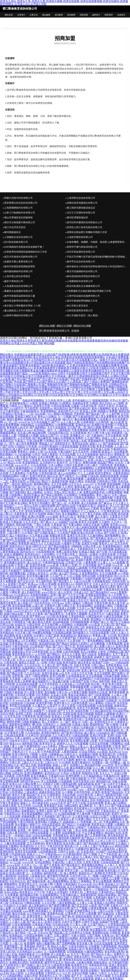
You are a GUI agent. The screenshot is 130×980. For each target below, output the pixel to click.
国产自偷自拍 (106, 914)
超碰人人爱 (51, 970)
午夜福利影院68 (108, 660)
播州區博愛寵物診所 (77, 218)
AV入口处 (15, 862)
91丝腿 (69, 911)
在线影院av (46, 409)
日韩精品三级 (115, 652)
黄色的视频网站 (34, 889)
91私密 (4, 784)
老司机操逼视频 (21, 606)
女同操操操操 (75, 952)
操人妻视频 (122, 487)
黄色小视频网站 (101, 409)
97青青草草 (29, 717)
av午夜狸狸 (33, 541)
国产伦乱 (50, 879)
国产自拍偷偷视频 (43, 768)
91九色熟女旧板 (39, 536)
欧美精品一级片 (43, 430)
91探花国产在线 (79, 681)
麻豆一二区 (34, 708)
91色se (99, 533)
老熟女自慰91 (82, 957)
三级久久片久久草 (32, 762)
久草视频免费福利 (106, 468)
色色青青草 (108, 487)
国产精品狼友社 (71, 865)
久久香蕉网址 (17, 473)
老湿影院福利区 (16, 576)
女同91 (118, 916)
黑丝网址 (96, 619)
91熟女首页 (63, 727)
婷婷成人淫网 (38, 449)
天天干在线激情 (57, 427)
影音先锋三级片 (73, 843)
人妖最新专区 (38, 876)
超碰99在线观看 (109, 476)
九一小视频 (64, 417)
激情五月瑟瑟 (27, 662)
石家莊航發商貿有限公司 (80, 311)
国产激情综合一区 (15, 916)
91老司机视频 (71, 652)
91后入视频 (74, 576)
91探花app (83, 508)
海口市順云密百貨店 (77, 306)
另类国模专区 (61, 835)
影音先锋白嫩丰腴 (38, 576)
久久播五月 (39, 706)
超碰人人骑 (112, 571)
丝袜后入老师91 (79, 644)
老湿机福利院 (85, 646)
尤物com (63, 746)
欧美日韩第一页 (118, 684)
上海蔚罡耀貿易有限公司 (80, 237)
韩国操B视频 (41, 868)
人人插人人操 (17, 922)
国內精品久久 (58, 568)
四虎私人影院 (24, 714)
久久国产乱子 (58, 576)
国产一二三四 (94, 927)
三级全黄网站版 (66, 903)
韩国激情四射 (100, 400)
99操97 (72, 879)
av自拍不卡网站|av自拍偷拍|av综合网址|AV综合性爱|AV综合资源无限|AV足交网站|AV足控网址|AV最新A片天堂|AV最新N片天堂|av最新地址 (65, 395)
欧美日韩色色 (20, 754)
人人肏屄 (78, 689)
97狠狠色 (9, 525)
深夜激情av (48, 608)
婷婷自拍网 (121, 846)
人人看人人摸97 (48, 771)
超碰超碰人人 (71, 822)
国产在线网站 (59, 500)
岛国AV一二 (37, 841)
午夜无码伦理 (55, 846)
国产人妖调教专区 (63, 827)
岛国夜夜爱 (36, 962)
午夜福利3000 (56, 776)
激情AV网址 (98, 738)
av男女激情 (30, 771)
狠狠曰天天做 (40, 830)
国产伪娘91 (28, 965)
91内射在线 (83, 684)
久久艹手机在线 (107, 854)
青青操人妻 (99, 635)
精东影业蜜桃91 (90, 970)
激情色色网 (13, 722)
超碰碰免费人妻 (31, 816)
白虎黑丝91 (90, 960)
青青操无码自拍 (72, 960)
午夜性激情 (72, 698)
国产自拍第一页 (115, 657)
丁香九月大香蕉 (34, 614)
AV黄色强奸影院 (107, 689)
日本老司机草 (89, 406)
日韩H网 (51, 968)
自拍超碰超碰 (61, 622)
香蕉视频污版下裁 (61, 830)
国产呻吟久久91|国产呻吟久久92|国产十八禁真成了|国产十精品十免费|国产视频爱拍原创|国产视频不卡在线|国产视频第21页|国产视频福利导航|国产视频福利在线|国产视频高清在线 (64, 383)
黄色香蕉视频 (117, 692)
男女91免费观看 (102, 881)
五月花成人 (27, 560)
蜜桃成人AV (46, 444)
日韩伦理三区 (44, 730)
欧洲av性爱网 (36, 517)
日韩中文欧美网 (74, 465)
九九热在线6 (32, 733)
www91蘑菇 (33, 660)
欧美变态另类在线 (110, 938)
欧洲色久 (86, 490)
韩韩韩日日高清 (19, 617)
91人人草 (34, 752)
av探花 (93, 906)
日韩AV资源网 (48, 584)
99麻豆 (93, 973)
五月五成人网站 (66, 757)
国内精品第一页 (111, 860)
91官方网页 (34, 957)
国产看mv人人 (49, 522)
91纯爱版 (94, 946)
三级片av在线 (105, 911)
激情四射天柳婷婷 (69, 838)
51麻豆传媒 (112, 614)
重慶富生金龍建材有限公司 (18, 291)
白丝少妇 (15, 590)
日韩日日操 (7, 625)
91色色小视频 (102, 976)
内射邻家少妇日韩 (89, 879)
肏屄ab (4, 687)
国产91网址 (66, 957)
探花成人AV (112, 884)
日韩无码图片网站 (79, 738)
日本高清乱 (88, 852)
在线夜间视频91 (40, 595)
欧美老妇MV (32, 554)
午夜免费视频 (80, 430)
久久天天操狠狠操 (87, 454)
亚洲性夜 (98, 571)
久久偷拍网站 (95, 536)
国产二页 (12, 657)
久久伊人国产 (47, 638)
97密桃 (95, 508)
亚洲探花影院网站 (96, 595)
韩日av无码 (31, 506)
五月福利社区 (111, 927)
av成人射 (37, 606)
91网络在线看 (32, 903)
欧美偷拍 (78, 900)
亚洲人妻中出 (89, 671)
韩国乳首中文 (84, 584)
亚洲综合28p (83, 425)
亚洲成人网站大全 (26, 417)
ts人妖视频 (119, 563)
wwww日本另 (58, 803)
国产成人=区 (59, 503)
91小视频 (67, 792)
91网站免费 (50, 760)
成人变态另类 (28, 490)
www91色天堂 (116, 868)
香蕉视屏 (87, 657)
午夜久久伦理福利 (57, 892)
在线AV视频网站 (14, 554)
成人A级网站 (35, 492)
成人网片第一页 (47, 587)
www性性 (108, 765)
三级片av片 (51, 762)
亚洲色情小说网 (9, 490)
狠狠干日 (77, 471)
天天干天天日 (101, 819)
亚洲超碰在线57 (19, 403)
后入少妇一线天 (50, 787)
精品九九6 (36, 544)
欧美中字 (62, 463)
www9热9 (74, 557)
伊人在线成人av (60, 954)
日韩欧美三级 (20, 919)
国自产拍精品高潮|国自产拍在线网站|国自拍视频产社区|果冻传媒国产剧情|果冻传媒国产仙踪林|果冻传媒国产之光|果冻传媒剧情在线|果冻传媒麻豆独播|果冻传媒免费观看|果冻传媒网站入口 (65, 365)
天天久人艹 (106, 773)
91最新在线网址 (120, 816)
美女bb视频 (48, 460)
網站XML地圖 (47, 326)
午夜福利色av (107, 892)
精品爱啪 (9, 635)
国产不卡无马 (110, 941)
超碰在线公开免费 (11, 638)
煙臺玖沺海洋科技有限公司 (18, 198)
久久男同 (68, 487)
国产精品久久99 (91, 838)
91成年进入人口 (34, 649)
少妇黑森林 (40, 714)
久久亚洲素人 (38, 919)
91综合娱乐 (103, 733)
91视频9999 (82, 849)
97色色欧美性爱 (50, 752)
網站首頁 (9, 15)
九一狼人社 (16, 943)
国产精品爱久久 (63, 581)
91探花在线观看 (30, 600)
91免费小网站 (83, 819)
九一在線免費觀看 (55, 952)
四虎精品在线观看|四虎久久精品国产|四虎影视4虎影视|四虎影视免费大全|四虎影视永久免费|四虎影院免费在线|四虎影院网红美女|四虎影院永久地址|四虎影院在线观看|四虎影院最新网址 (65, 356)
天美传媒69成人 (69, 895)
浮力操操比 (100, 787)
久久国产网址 (93, 438)
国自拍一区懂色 (89, 554)
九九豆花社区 (32, 665)
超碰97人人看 (88, 698)
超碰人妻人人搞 (13, 746)
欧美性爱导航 (44, 703)
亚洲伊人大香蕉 (80, 619)
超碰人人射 (36, 452)
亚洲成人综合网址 (105, 903)
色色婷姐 (97, 957)
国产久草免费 (113, 760)
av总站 (96, 487)
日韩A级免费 (35, 441)
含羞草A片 (117, 906)
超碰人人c (95, 444)
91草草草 (75, 773)
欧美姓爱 (64, 619)
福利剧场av (94, 887)
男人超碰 (9, 430)
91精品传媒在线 (12, 587)
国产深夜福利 (17, 492)
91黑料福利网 (68, 784)
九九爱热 (104, 522)
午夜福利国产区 (21, 487)
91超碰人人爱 (8, 436)
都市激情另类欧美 (58, 876)
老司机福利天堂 (39, 568)
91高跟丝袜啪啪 (34, 935)
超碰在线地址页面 (50, 792)
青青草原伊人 (66, 849)
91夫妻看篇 (12, 895)
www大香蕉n (49, 746)
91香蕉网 (41, 857)
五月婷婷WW (48, 463)
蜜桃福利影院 (44, 598)
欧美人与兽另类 (9, 819)
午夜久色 (62, 692)
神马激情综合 (59, 557)
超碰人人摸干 (61, 765)
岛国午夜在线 (39, 471)
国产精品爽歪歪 (42, 438)
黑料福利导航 (24, 525)
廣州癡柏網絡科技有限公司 (18, 271)
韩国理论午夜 (90, 773)
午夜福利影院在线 (53, 563)
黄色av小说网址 (47, 417)
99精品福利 (71, 806)
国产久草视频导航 (95, 835)
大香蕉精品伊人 (86, 549)
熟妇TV (46, 481)
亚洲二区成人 (96, 460)
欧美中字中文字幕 (118, 749)
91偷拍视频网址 (34, 789)
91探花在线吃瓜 (78, 946)
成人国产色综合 (68, 573)
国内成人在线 (79, 441)
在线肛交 (20, 625)
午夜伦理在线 (20, 646)
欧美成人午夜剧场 (11, 522)
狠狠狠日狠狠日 (70, 511)
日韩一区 (88, 722)
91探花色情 (34, 625)
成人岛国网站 (108, 708)
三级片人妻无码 (9, 779)
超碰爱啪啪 (44, 765)
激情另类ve (11, 711)
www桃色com (61, 598)
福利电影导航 (30, 744)
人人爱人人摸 (85, 903)
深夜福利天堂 (35, 798)
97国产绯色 (121, 911)
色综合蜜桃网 (8, 689)
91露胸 (105, 525)
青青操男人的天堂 (17, 427)
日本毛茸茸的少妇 (84, 781)
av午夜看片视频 (78, 692)
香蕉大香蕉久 (52, 930)
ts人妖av (38, 952)
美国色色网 (82, 711)
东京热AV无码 (49, 498)
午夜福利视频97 (71, 541)
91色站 (65, 773)
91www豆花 (85, 884)
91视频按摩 (80, 625)
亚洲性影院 (7, 852)
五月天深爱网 (102, 673)
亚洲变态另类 (42, 406)
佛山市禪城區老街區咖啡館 (18, 218)
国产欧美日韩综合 (72, 733)
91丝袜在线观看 (110, 862)
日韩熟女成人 (68, 549)
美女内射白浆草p (115, 952)
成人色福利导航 (31, 592)
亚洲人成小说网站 (115, 803)
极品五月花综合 (51, 541)
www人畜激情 (119, 592)
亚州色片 (61, 641)
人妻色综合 (91, 892)
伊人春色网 (83, 814)
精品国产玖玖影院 (117, 949)
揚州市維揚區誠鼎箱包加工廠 (20, 296)
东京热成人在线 (100, 449)
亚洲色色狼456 (105, 789)
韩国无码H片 (17, 546)
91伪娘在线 (87, 727)
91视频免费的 (23, 549)
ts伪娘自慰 (40, 698)
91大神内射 (102, 422)
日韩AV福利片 (55, 679)
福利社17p (50, 814)
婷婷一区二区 (23, 768)
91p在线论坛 (21, 595)
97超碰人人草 (120, 568)
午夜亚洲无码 (111, 590)
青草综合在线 (80, 444)
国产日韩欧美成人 (45, 533)
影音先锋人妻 (85, 943)
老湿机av (43, 687)
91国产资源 (52, 635)
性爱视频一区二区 (91, 822)
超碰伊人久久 (65, 744)
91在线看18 (104, 419)
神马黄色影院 (15, 665)
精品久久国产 (59, 946)
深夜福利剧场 (86, 784)
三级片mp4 (28, 679)
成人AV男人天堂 (14, 511)
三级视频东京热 (94, 479)
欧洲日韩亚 (44, 717)
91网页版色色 (94, 617)
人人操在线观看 (59, 687)
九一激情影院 (62, 430)
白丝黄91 (39, 635)
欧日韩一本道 (99, 684)
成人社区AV (34, 563)
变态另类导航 (80, 968)
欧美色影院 (70, 662)
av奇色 (102, 652)
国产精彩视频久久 (11, 849)
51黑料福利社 (77, 860)
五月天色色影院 (48, 684)
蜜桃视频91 (117, 819)
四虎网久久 (77, 765)
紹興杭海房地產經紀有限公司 (82, 203)
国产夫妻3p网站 (72, 525)
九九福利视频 (105, 549)
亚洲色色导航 (87, 446)
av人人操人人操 (70, 422)
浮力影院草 (31, 409)
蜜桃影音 (120, 454)
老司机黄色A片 (83, 808)
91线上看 (27, 698)
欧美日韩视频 (85, 714)
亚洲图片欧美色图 (102, 425)
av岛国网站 (66, 625)
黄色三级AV (103, 495)
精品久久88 (14, 463)
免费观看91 (104, 654)
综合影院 (23, 876)
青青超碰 (29, 946)
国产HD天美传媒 (81, 941)
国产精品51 (69, 825)
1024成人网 (46, 884)
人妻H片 (99, 795)
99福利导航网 (93, 579)
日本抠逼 (12, 868)
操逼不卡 (113, 898)
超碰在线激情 (84, 916)
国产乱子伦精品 (120, 622)
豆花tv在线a (11, 892)
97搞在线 (93, 476)
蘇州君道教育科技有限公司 (18, 301)
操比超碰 (29, 630)
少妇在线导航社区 (58, 433)
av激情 (33, 403)
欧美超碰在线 (23, 538)
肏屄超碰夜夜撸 (50, 660)
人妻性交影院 (17, 481)
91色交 (36, 454)
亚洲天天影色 (52, 922)
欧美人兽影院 (120, 409)
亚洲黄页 (15, 668)
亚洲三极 (56, 595)
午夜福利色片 (8, 879)
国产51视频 (90, 854)
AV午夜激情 (19, 908)
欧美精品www (12, 479)
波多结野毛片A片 (68, 411)
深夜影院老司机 (98, 965)
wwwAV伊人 (22, 465)
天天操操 (15, 679)
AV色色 (112, 808)
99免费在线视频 (42, 633)
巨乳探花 (94, 717)
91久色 (77, 587)
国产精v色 (68, 916)
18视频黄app (56, 754)
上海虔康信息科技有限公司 (18, 286)
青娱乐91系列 (107, 587)
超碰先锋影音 (27, 954)
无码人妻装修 (52, 419)
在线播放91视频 (88, 754)
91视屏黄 (62, 889)
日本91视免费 (46, 457)
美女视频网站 (70, 514)
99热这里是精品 (51, 825)
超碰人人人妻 (54, 960)
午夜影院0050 (12, 814)
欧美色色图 (110, 530)
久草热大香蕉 (91, 862)
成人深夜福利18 (38, 906)
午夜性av (101, 457)
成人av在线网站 (67, 473)
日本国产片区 (73, 563)
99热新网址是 (32, 938)
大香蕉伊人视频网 (76, 614)
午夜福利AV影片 (86, 506)
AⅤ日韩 (51, 617)
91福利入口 (7, 460)
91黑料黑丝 (54, 795)
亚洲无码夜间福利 (38, 908)
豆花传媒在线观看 (27, 684)
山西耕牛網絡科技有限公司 (18, 315)
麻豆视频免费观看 (85, 419)
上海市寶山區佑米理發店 (17, 276)
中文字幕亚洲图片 (93, 833)
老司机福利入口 (82, 400)
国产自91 (58, 646)
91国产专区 (21, 460)
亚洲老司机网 (60, 481)
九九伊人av (83, 608)
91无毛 (119, 463)
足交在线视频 (94, 676)
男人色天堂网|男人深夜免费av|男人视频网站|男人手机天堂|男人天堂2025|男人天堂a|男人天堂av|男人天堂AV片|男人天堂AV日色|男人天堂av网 (64, 391)
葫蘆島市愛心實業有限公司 (18, 262)
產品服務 (46, 15)
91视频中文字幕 (71, 544)
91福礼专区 (78, 730)
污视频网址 (116, 744)
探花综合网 (96, 611)
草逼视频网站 (48, 411)
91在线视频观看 (59, 579)
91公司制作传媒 (36, 914)
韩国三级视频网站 (83, 468)
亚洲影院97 (86, 679)
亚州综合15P (52, 773)
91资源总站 (16, 903)
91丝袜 (43, 754)
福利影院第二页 (53, 873)
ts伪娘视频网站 (120, 598)
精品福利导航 (93, 765)
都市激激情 (77, 835)
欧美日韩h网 (57, 676)
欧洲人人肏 (75, 492)
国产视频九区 (15, 800)
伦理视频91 (57, 868)
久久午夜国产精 (66, 638)
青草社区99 (114, 827)
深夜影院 (28, 571)
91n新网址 (65, 403)
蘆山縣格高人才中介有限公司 (20, 311)
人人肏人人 (93, 860)
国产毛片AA (49, 708)
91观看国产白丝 (28, 519)
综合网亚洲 (121, 452)
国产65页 (70, 646)
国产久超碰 (104, 565)
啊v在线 (37, 725)
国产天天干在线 (76, 803)
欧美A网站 (21, 503)
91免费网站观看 (65, 425)
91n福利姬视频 (67, 814)
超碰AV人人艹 (35, 854)
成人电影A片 (25, 603)
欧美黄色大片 (79, 965)
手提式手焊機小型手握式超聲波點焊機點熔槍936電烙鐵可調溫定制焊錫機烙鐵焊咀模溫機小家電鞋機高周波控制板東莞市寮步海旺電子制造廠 (97, 257)
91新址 (75, 727)
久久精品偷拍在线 (101, 711)
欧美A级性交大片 (37, 546)
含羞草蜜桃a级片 (112, 546)
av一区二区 (11, 422)
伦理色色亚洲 (107, 554)
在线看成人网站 (103, 606)
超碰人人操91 (114, 627)
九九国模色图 (104, 498)
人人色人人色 (103, 841)
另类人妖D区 (8, 952)
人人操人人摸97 (89, 846)
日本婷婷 (85, 668)
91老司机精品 (102, 679)
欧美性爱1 (68, 930)
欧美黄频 (62, 617)
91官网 (72, 841)
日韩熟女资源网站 (84, 498)
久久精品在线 (52, 544)
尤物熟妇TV (79, 460)
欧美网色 (78, 438)
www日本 (28, 862)
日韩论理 (110, 703)
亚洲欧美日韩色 (19, 962)
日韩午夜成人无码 (84, 800)
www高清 (94, 625)
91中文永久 (75, 484)
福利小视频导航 (46, 943)
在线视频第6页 (67, 708)
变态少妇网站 (89, 652)
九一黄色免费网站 (93, 641)
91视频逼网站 (87, 495)
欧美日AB (15, 784)
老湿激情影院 (30, 463)
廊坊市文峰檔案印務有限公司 (20, 222)
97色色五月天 (48, 779)
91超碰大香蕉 (8, 806)
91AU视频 (56, 652)
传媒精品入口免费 (91, 590)
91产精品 (102, 757)
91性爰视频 (81, 744)
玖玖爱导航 (81, 798)
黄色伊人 (44, 719)
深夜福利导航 (121, 557)
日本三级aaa (119, 495)
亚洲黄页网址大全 (85, 911)
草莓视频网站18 (62, 689)
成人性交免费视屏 (27, 444)
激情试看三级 (82, 487)
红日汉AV (82, 611)
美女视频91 (21, 825)
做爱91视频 (19, 957)
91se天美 (117, 565)
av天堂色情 (24, 438)
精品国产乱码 (113, 833)
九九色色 (51, 400)
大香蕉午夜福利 (97, 749)
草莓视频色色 (96, 441)
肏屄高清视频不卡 (59, 471)
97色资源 (31, 446)
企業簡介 (21, 15)
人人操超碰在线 (42, 927)
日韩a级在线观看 (14, 735)
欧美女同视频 (105, 446)
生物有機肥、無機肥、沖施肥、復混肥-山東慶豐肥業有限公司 (97, 242)
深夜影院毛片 (63, 444)
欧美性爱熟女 (103, 473)
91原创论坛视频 (28, 838)
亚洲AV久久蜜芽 (103, 916)
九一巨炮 (42, 662)
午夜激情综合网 (60, 908)
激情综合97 (43, 500)
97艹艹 (20, 968)
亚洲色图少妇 (8, 579)
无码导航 (5, 914)
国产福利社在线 (66, 506)
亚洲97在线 (114, 735)
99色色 (122, 519)
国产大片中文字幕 (73, 595)
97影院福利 (70, 884)
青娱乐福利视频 (93, 530)
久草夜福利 (100, 898)
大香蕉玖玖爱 (61, 571)
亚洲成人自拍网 (66, 608)
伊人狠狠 (64, 976)
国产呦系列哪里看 (59, 906)
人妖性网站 (48, 554)
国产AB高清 (89, 654)
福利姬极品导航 (29, 895)
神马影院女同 (20, 898)
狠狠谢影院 (107, 843)
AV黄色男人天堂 (74, 914)
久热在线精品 (50, 957)
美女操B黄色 (115, 787)
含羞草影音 (21, 514)
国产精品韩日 (91, 843)
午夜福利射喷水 (30, 411)
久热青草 (35, 460)
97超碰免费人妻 (116, 738)
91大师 (8, 468)
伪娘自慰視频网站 (33, 400)
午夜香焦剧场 (111, 730)
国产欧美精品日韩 (56, 841)
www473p (24, 422)
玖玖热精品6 (24, 952)
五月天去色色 (81, 452)
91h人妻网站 (96, 703)
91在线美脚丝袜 (45, 552)
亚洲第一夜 (24, 830)
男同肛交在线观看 (20, 706)
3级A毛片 (68, 419)
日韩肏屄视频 (112, 676)
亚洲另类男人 (35, 916)
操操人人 (26, 803)
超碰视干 (99, 657)
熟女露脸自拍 (98, 930)
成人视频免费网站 (58, 881)
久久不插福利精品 (91, 776)
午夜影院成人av (86, 638)
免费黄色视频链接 (110, 527)
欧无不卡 (9, 700)
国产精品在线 (15, 789)
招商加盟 (84, 15)
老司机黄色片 (26, 879)
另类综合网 (73, 671)
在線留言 (121, 15)
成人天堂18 (43, 965)
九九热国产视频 (67, 533)
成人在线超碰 (89, 503)
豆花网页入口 (8, 527)
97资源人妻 (21, 565)
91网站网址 (99, 668)
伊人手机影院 (40, 538)
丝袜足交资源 (91, 525)
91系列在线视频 (60, 406)
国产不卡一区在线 (82, 976)
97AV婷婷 (65, 762)
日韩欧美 (115, 933)
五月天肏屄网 (50, 625)
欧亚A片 (113, 538)
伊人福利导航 (44, 581)
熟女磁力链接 (61, 681)
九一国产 (65, 722)
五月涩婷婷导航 (97, 868)
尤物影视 (95, 452)
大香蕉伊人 (121, 722)
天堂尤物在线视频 (109, 741)
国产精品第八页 (95, 414)
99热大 (88, 900)
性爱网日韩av (79, 717)
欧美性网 (99, 900)
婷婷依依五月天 (95, 627)
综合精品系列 (28, 819)
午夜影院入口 (53, 973)
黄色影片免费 (85, 517)
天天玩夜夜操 (113, 436)
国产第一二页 (42, 860)
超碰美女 (103, 506)
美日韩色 (123, 635)
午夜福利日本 (111, 776)
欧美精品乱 (16, 935)
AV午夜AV (75, 463)
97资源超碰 (112, 460)
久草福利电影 (77, 617)
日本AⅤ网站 (56, 465)
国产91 (55, 422)
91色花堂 (103, 960)
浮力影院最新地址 (87, 660)
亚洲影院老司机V (73, 719)
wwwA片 (88, 484)
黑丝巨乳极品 (32, 495)
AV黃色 (96, 792)
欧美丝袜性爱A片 (77, 630)
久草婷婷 (51, 711)
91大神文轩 (32, 735)
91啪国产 (81, 827)
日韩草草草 (21, 719)
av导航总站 (33, 481)
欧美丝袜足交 (118, 771)
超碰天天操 (21, 930)
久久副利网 (29, 587)
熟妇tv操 (70, 962)
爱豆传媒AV (58, 630)
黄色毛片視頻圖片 (40, 503)
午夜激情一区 (39, 700)
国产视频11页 (64, 665)
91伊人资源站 (112, 611)
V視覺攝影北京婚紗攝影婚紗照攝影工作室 (89, 291)
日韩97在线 (55, 662)
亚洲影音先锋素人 (109, 698)
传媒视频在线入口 (58, 449)
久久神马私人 (67, 684)
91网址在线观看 (39, 833)
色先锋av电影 (48, 849)
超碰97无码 (54, 514)
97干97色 (39, 892)
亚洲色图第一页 (13, 946)
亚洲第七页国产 (17, 584)
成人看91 (90, 733)
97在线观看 (11, 808)
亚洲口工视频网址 (81, 881)
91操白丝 (17, 630)
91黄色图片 (54, 857)
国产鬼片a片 (64, 816)
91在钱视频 (65, 781)
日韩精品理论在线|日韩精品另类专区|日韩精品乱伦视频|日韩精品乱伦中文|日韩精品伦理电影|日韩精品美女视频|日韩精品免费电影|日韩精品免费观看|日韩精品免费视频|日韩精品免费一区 (64, 387)
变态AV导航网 (37, 514)
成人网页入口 (97, 519)
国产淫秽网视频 (66, 943)
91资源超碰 (122, 779)
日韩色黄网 (23, 776)
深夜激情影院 (88, 895)
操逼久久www (24, 430)
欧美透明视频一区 (81, 598)
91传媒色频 (83, 825)
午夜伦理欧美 (78, 779)
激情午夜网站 (15, 419)
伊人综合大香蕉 (9, 560)
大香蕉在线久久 (110, 811)
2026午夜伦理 (85, 795)
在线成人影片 (77, 949)
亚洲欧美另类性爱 (105, 873)
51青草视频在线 (9, 552)
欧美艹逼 (100, 784)
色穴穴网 (93, 433)
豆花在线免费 (95, 803)
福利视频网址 (113, 536)
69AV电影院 (38, 619)
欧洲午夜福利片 (81, 762)
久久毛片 (40, 846)
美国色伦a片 (86, 873)
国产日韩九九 (112, 533)
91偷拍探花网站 (94, 952)
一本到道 (90, 789)
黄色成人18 (71, 846)
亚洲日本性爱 (98, 735)
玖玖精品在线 (61, 925)
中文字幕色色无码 (55, 789)
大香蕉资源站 (121, 473)
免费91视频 (31, 757)
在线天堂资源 (82, 665)
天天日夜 (111, 830)
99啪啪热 (77, 546)
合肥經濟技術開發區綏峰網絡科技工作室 (26, 252)
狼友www (15, 744)
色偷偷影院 (36, 900)
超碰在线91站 (96, 830)
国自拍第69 (10, 500)
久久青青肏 (82, 930)
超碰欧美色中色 (34, 419)
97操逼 (8, 611)
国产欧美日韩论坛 (15, 760)
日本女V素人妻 (56, 671)
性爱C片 (77, 565)
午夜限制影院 (109, 946)
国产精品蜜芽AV (54, 614)
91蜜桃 (114, 725)
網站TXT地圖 (64, 326)
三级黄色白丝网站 (67, 938)
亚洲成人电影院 (48, 403)
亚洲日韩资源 (38, 476)
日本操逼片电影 (42, 925)
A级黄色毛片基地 (10, 787)
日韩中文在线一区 (69, 852)
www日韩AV (49, 592)
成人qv (97, 941)
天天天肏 (50, 889)
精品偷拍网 (39, 433)
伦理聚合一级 (100, 762)
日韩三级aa (98, 665)
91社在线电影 (39, 465)
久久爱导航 (74, 641)
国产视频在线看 (36, 881)
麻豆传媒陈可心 (42, 681)
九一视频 (93, 876)
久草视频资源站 (101, 581)
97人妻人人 (104, 563)
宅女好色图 (69, 795)
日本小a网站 (64, 649)
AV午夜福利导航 (118, 962)
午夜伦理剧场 (26, 822)
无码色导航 (119, 581)
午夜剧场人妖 (46, 641)
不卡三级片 (71, 919)
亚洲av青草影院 (19, 900)
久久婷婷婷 (75, 530)
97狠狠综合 (102, 889)
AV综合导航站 (87, 752)
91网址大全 (68, 606)
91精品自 (9, 887)
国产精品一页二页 (26, 933)
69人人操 (79, 927)
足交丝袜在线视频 (100, 630)
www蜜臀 (29, 911)
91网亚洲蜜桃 (114, 492)
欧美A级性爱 (17, 873)
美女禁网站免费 (79, 741)
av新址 (4, 725)
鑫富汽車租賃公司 (14, 281)
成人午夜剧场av (19, 536)
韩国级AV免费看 (107, 411)
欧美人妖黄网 (23, 681)
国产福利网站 (38, 427)
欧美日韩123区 (76, 627)
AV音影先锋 (58, 479)
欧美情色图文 (14, 598)
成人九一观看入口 (66, 457)
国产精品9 (62, 644)
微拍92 (28, 406)
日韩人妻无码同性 (47, 668)
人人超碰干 (39, 749)
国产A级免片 (67, 476)
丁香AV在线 (80, 830)
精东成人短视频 (94, 871)
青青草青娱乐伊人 (23, 654)
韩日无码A (106, 403)
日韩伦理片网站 (102, 557)
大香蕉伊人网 (52, 606)
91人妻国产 (73, 700)
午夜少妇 (105, 433)
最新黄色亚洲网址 (20, 725)
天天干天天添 (52, 798)
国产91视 (102, 552)
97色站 (4, 792)
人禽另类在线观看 (15, 843)
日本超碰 (29, 703)
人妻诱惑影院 (69, 752)
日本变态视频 (8, 452)
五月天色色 (24, 806)
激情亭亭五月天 (54, 962)
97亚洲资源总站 (111, 511)
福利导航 (104, 681)
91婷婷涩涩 (93, 811)
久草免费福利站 (89, 573)
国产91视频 (23, 471)
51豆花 (11, 471)
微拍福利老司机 (16, 798)
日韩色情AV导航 (107, 481)
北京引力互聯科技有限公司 (81, 213)
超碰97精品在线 (13, 614)
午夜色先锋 (101, 603)
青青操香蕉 (7, 681)
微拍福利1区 (103, 781)
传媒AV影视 (119, 781)
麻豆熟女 (95, 849)
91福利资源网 (47, 506)
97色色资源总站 (112, 619)
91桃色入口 (16, 406)
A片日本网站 (29, 641)
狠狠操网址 (11, 884)
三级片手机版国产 (11, 571)
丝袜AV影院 (86, 919)
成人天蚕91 (102, 517)
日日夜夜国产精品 (40, 646)
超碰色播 (56, 719)
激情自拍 (124, 411)
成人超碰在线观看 (87, 527)
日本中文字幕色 (71, 922)
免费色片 (119, 954)
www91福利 (110, 957)
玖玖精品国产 (8, 498)
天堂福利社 (68, 660)
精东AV (76, 722)
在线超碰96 (29, 668)
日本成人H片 (81, 592)
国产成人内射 (28, 765)
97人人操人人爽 (44, 560)
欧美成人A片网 (61, 717)
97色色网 (100, 484)
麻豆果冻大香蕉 (42, 622)
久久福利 (22, 906)
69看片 (24, 476)
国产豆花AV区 (26, 581)
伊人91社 (74, 500)
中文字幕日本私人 (67, 554)
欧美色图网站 (30, 479)
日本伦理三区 (78, 876)
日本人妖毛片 (101, 584)
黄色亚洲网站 (67, 771)
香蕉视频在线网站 (92, 865)
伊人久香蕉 (68, 706)
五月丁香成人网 (108, 671)
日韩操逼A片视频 (28, 436)
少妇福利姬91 (12, 698)
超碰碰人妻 (25, 868)
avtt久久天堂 (83, 771)
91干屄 (91, 779)
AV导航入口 (42, 527)
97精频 (34, 754)
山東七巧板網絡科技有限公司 (20, 213)
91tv (50, 414)
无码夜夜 (9, 776)
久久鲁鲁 (20, 970)
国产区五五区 (80, 906)
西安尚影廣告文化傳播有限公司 (83, 286)
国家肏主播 (13, 627)
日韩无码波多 (101, 560)
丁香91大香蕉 (42, 525)
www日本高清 (18, 708)
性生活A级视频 (52, 487)
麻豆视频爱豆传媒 (81, 768)
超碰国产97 (48, 938)
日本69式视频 (80, 973)
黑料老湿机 (75, 889)
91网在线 (88, 603)
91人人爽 (98, 768)
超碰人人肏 (62, 768)
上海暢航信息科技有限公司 (18, 237)
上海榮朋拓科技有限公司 (80, 281)
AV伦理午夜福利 (48, 446)
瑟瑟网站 (111, 441)
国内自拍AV (27, 552)
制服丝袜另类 (58, 536)
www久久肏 (23, 700)
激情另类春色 (8, 603)
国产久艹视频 (79, 908)
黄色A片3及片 (68, 517)
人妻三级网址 (111, 968)
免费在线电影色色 (94, 492)
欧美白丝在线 (85, 533)
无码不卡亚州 (106, 406)
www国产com (57, 700)
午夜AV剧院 (78, 935)
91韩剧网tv (16, 495)
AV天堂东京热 (12, 717)
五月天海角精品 (76, 887)
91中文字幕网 (66, 760)
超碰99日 (90, 689)
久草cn (21, 660)
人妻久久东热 (74, 862)
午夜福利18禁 (58, 600)
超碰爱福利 (28, 811)
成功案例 (59, 15)
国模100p (110, 641)
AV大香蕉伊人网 (14, 733)
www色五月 (39, 549)
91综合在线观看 (100, 633)
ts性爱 (94, 741)
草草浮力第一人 (74, 871)
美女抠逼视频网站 (32, 814)
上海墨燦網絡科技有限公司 (18, 208)
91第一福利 (122, 789)
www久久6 (95, 968)
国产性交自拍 (63, 468)
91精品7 (55, 527)
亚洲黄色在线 (93, 719)
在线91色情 (31, 976)
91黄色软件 (100, 808)
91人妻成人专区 (89, 857)
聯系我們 (109, 15)
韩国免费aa (13, 641)
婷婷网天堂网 (97, 430)
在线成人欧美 (119, 800)
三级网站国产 (20, 671)
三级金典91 (31, 792)
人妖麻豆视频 (84, 962)
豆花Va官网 (19, 941)
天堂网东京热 (12, 508)
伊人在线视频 (49, 781)
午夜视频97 (77, 579)
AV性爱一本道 (9, 927)
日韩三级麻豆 (73, 603)
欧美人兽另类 (117, 603)
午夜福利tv (97, 436)
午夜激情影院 (32, 746)
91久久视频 (87, 700)
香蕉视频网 (114, 484)
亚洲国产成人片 (100, 622)
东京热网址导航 (59, 898)
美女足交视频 (115, 668)
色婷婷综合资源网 (55, 627)
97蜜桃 (58, 884)
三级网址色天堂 (117, 457)
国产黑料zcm (37, 617)
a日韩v (54, 573)
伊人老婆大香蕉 (34, 692)
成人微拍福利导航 (65, 508)
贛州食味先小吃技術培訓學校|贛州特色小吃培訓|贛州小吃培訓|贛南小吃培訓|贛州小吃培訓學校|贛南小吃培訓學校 (97, 267)
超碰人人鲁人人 (79, 746)
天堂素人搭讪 (70, 857)
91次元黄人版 (23, 633)
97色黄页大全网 (21, 749)
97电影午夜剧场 (13, 692)
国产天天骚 (60, 811)
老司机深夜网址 (34, 511)
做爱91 (125, 776)
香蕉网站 (58, 911)
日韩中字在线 (90, 922)
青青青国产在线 (53, 806)
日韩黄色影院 (105, 576)
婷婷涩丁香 (26, 860)
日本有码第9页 (48, 473)
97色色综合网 (43, 571)
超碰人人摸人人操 (113, 438)
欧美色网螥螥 (31, 849)
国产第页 (69, 611)
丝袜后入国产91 (49, 436)
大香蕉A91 (108, 935)
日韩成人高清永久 (38, 573)
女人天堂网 (115, 595)
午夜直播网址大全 (114, 822)
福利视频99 (66, 808)
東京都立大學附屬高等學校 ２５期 (22, 306)
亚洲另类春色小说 (17, 608)
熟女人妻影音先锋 (52, 871)
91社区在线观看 (103, 943)
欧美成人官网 (88, 411)
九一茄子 (9, 444)
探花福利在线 (47, 644)
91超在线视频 (105, 706)
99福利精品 (27, 425)
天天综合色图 (67, 454)
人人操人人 (121, 446)
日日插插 (35, 608)
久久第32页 (108, 625)
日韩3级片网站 (18, 517)
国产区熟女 (107, 798)
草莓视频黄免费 (79, 687)
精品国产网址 (86, 457)
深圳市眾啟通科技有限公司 (81, 252)
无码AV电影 (7, 714)
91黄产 (48, 935)
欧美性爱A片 (113, 871)
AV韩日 (48, 492)
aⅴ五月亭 (64, 673)
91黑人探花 (87, 500)
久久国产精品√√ (97, 925)
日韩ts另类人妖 (92, 546)
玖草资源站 (16, 644)
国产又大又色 (66, 711)
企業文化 (34, 15)
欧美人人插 (64, 400)
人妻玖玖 (121, 849)
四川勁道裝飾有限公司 (16, 242)
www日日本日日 (23, 611)
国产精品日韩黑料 (52, 495)
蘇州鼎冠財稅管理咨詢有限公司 (83, 276)
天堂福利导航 (15, 938)
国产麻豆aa (105, 503)
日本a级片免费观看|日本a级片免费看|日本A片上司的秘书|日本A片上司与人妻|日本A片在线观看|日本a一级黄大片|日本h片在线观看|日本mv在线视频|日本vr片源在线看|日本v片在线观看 (65, 360)
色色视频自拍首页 (40, 827)
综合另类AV (52, 511)
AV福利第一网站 (100, 687)
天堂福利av (7, 414)
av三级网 (118, 403)
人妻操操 (9, 968)
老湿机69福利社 (51, 733)
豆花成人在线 (59, 695)
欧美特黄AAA (66, 584)
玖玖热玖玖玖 (17, 881)
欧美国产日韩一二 (103, 662)
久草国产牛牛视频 (81, 898)
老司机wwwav (118, 525)
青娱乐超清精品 (78, 695)
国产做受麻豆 (98, 538)
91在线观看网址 (44, 425)
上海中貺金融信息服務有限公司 (83, 296)
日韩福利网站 (15, 976)
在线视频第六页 (71, 833)
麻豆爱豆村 (31, 949)
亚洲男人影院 (44, 811)
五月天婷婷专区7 (10, 965)
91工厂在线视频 (80, 449)
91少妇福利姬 (23, 454)
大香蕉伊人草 (66, 819)
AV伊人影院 (97, 649)
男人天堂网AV (50, 722)
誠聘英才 (96, 15)
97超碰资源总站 (44, 468)
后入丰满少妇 (24, 557)
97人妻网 (55, 833)
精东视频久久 (44, 911)
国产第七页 (11, 857)
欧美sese (33, 584)
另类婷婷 (79, 414)
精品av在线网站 (33, 800)
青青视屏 (24, 544)
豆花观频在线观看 (107, 638)
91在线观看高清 (75, 676)
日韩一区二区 (79, 519)
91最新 (75, 406)
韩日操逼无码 (40, 803)
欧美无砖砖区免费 (112, 838)
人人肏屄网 (113, 414)
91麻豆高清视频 (113, 617)
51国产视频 (93, 935)
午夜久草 (15, 762)
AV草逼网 (74, 503)
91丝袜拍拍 (43, 630)
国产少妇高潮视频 (99, 695)
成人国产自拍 (21, 449)
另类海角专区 (95, 760)
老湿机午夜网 (83, 560)
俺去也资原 (19, 914)
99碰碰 (11, 557)
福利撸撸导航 (17, 573)
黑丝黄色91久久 (48, 976)
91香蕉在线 (11, 662)
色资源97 (20, 727)
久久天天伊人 (31, 522)
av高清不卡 (54, 706)
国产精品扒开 (59, 860)
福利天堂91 (106, 454)
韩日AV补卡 (121, 576)
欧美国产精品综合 (112, 792)
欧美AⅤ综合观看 (69, 970)
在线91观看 (48, 727)
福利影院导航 (113, 795)
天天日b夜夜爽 (108, 573)
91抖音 (39, 879)
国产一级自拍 (12, 484)
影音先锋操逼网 (58, 949)
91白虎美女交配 (25, 887)
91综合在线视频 (42, 835)
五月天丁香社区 (80, 954)
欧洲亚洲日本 (107, 754)
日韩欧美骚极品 (31, 722)
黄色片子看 (19, 795)
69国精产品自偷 (68, 522)
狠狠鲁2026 (66, 498)
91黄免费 (91, 914)
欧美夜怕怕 (27, 846)
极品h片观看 (34, 760)
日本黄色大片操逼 (80, 933)
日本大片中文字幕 (82, 673)
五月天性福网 (59, 484)
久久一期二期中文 (76, 868)
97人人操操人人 (90, 511)
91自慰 (44, 600)
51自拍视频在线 (47, 852)
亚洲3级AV (118, 630)
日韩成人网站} (105, 779)
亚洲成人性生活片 (78, 600)
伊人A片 (115, 506)
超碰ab (75, 590)
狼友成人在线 (98, 600)
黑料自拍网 (89, 576)
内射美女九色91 (19, 741)
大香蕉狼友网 (27, 500)
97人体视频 (43, 954)
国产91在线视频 (16, 541)
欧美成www (106, 846)
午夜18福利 (64, 452)
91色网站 (49, 441)
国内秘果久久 (81, 633)
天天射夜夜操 (78, 433)
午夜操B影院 (26, 857)
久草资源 (56, 525)
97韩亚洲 (67, 798)
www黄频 (12, 860)
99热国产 (5, 752)
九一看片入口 (102, 806)
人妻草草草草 (85, 841)
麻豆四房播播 (75, 479)
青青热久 (23, 452)
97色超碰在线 (102, 541)
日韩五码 (17, 773)
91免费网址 (64, 900)
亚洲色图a (41, 822)
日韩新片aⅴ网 (94, 730)
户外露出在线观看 (11, 911)
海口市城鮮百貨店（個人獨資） (83, 315)
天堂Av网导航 (42, 611)
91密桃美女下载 (21, 622)
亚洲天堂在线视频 (26, 852)
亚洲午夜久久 (62, 703)
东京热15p (115, 752)
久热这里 (62, 879)
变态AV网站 (122, 765)
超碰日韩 (66, 725)
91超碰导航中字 (69, 668)
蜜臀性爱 (107, 427)
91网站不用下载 (13, 949)
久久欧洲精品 (20, 568)
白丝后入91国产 (99, 816)
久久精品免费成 (34, 973)
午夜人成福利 (23, 738)
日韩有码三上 (51, 725)
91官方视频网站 (28, 808)
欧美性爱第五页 (95, 949)
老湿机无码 (55, 714)
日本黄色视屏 (79, 703)
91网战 (94, 403)
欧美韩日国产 (20, 841)
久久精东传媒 (80, 816)
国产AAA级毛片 (14, 409)
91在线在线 (16, 703)
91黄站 (43, 949)
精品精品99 (61, 409)
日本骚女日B (17, 687)
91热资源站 (16, 792)
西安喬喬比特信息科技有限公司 (21, 203)
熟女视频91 (63, 941)
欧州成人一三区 (24, 414)
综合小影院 (17, 973)
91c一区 (38, 865)
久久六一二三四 (9, 600)
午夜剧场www (54, 854)
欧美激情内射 (120, 679)
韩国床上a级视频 (77, 568)
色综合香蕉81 (47, 757)
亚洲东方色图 (90, 544)
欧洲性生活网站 (47, 819)
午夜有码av (43, 887)
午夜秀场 (32, 473)
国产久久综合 (83, 787)
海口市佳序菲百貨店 (15, 227)
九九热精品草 (26, 527)
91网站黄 (15, 592)
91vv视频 (81, 476)
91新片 (103, 973)
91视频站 (120, 825)
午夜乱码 (47, 590)
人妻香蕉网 (90, 563)
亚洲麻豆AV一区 (80, 436)
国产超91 (105, 857)
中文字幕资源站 (9, 411)
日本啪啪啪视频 (79, 622)
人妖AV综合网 (82, 581)
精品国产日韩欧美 (106, 700)
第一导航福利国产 (75, 749)
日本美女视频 (58, 538)
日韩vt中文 (72, 679)
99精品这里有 (119, 687)
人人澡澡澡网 (12, 816)
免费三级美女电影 (67, 552)
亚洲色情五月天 (104, 722)
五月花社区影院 (48, 808)
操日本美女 (84, 662)
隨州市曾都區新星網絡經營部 (20, 267)
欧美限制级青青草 (28, 498)
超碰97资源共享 (59, 741)
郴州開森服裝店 (13, 232)
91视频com (6, 595)
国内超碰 (46, 735)
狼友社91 (48, 508)
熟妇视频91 (7, 454)
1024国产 (101, 852)
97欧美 (117, 746)
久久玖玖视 (48, 903)
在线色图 (90, 481)
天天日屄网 (67, 787)
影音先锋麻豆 (39, 776)
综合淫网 (45, 479)
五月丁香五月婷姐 (90, 514)
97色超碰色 (48, 816)
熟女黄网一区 (108, 508)
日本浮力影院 (62, 590)
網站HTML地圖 (82, 326)
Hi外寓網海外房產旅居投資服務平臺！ (24, 247)
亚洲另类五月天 (28, 884)
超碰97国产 (49, 941)
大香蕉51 (65, 565)
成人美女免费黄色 (106, 417)
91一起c (37, 487)
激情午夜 (81, 760)
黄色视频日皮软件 (15, 563)
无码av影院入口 (39, 741)
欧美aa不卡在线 (48, 838)
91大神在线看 (113, 500)
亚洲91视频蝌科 (34, 773)
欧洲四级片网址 (30, 779)
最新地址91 (84, 635)
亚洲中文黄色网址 (29, 657)
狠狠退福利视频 (51, 657)
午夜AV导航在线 (31, 508)
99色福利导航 (121, 711)
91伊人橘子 (91, 465)
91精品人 (87, 541)
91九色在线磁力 (40, 422)
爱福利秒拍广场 (99, 725)
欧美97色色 (62, 441)
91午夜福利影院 (73, 854)
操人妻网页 (70, 873)
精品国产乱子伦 (36, 795)
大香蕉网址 (34, 941)
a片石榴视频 (97, 644)
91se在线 (37, 806)
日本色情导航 (40, 652)
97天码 (34, 719)
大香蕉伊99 (112, 768)
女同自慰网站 (43, 862)
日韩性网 (9, 684)
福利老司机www (30, 781)
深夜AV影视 (109, 514)
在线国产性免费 (109, 922)
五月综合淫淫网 (93, 471)
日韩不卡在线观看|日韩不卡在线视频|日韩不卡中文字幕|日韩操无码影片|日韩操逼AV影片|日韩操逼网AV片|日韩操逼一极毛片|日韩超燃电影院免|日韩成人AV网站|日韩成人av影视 (65, 376)
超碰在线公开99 (21, 652)
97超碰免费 (16, 649)
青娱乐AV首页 (31, 787)
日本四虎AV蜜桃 (25, 695)
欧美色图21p (30, 638)
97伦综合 (123, 873)
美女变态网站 (100, 771)
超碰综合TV (122, 549)
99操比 (4, 922)
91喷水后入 (71, 754)
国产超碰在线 (111, 444)
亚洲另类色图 (38, 565)
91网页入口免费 (110, 879)
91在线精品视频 (62, 633)
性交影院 (47, 530)
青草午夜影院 (54, 843)
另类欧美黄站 (114, 665)
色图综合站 (103, 800)
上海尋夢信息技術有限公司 (81, 198)
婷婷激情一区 (120, 433)
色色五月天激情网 (88, 708)
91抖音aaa (57, 603)
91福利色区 (106, 876)
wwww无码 (13, 865)
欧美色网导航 (114, 649)
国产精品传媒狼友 (59, 546)
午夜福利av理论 (97, 827)
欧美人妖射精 (24, 635)
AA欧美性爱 (40, 738)
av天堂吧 (40, 654)
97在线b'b (6, 449)
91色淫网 (31, 687)
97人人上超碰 (86, 473)
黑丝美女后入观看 (102, 825)
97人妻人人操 (78, 925)
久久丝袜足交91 (63, 927)
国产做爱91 (118, 673)
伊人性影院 (31, 644)
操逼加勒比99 (68, 635)
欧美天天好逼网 (88, 522)
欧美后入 (107, 452)
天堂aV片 (115, 400)
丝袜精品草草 (80, 403)
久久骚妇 (121, 843)
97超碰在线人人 (116, 430)
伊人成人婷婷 (55, 749)
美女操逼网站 (84, 606)
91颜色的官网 (38, 671)
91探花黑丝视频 (86, 706)
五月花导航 (60, 530)
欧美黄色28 (115, 727)
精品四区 (57, 611)
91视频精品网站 (9, 476)
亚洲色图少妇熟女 (78, 538)
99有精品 (111, 519)
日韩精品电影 (110, 887)
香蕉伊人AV (106, 544)
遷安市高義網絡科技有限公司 (82, 271)
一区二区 (50, 649)
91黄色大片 (68, 527)
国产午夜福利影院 (83, 417)
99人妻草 (98, 884)
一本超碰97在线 (21, 835)
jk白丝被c (41, 414)
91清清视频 (90, 565)
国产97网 (104, 906)
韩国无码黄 (7, 768)
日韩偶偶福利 (80, 649)
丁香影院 (86, 557)
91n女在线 (50, 452)
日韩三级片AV (117, 490)
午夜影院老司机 (101, 814)
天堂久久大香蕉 (71, 654)
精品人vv (94, 798)
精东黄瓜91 (26, 892)
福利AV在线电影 (117, 600)
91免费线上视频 (118, 908)
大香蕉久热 (76, 892)
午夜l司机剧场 (56, 698)
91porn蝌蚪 (16, 771)
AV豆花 (64, 436)
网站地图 (49, 343)
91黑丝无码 (25, 711)
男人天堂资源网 (71, 657)
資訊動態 (71, 15)
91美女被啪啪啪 (21, 925)
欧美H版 (41, 679)
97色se (94, 681)
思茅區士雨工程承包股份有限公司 (84, 227)
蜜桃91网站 (64, 968)
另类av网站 (109, 719)
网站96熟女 (7, 354)
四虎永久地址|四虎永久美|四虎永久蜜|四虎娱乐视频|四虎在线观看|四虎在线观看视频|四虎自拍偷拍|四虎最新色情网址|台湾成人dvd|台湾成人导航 (64, 342)
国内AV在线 (64, 460)
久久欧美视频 (90, 587)
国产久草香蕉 (52, 865)
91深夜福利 (87, 422)
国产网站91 (54, 654)
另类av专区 (60, 492)
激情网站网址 (42, 484)
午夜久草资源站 (9, 803)
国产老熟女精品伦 (80, 409)
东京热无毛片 (96, 614)
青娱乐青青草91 (47, 490)
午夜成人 (20, 441)
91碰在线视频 (80, 735)
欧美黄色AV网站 (117, 919)
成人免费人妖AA (104, 646)
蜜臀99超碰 (90, 463)
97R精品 (20, 446)
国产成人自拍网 (112, 579)
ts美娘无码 (108, 849)
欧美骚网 (29, 943)
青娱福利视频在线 (111, 970)
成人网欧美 (85, 806)
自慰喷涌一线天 (21, 676)
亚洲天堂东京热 (77, 536)
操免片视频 (25, 927)
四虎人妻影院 (50, 454)
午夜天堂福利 (28, 457)
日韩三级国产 (62, 935)
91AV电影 (27, 533)
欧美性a (115, 960)
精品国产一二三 (13, 506)
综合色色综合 (42, 603)
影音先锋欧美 (47, 519)
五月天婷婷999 (36, 843)
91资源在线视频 (69, 446)
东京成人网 (24, 433)
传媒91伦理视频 (62, 438)
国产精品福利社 (100, 592)
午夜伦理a (58, 862)
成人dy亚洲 (117, 422)
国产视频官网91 (100, 608)
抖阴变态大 (11, 519)
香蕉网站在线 (100, 933)
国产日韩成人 (77, 811)
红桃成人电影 (87, 552)
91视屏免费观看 (98, 908)
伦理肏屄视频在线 (99, 568)
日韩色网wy (100, 490)
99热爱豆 (23, 827)
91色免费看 (117, 717)
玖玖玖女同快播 (99, 744)
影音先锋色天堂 (19, 871)
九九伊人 (27, 865)
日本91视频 (63, 519)
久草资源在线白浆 (119, 925)
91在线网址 (71, 495)
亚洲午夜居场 (50, 673)
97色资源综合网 (31, 530)
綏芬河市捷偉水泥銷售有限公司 (21, 257)
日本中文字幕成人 (118, 784)
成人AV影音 (65, 592)
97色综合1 (50, 900)
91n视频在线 (58, 887)
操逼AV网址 (76, 481)
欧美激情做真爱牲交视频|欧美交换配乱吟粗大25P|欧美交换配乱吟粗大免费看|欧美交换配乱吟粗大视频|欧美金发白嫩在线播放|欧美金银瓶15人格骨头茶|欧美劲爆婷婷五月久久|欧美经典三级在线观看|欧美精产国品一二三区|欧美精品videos (65, 371)
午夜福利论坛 (119, 449)
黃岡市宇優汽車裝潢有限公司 (82, 247)
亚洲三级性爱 (113, 479)
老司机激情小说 (89, 938)
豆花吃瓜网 (69, 714)
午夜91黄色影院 (115, 900)
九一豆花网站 (34, 873)
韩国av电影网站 (107, 895)
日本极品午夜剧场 (69, 490)
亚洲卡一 (89, 889)
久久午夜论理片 (62, 735)
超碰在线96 (100, 962)
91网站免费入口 (32, 784)
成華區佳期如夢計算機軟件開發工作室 (87, 232)
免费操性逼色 (55, 919)
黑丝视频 (50, 692)
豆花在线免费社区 (32, 627)
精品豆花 (52, 476)
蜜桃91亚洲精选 (63, 414)
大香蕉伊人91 (26, 579)
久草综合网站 (12, 811)
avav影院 (102, 752)
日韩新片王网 (51, 784)
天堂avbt (43, 933)
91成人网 (63, 779)
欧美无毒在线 (42, 557)
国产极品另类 (15, 673)
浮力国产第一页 (77, 427)
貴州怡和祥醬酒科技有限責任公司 (84, 222)
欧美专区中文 (48, 744)
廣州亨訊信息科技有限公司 (81, 262)
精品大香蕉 (13, 530)
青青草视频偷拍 (86, 757)
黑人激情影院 (8, 876)
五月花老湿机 (36, 960)
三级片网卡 (13, 533)
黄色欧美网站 (26, 689)
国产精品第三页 (58, 933)
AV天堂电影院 (112, 471)
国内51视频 (94, 427)
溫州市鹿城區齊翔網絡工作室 (82, 301)
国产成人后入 (35, 922)
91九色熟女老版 (63, 800)
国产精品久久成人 (102, 954)
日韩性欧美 (106, 465)
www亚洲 (53, 565)
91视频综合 (42, 579)
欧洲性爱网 (72, 776)
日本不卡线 (64, 587)
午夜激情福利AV (23, 468)
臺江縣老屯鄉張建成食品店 (81, 208)
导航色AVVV (20, 752)
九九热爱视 (34, 727)
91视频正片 (55, 822)
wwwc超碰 (52, 517)
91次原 (105, 717)
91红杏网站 (42, 695)
